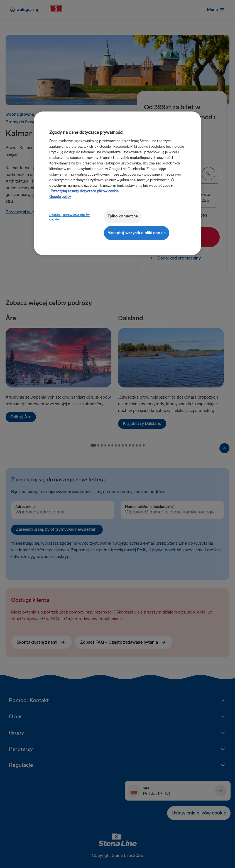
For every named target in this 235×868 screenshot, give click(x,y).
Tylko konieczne (123, 216)
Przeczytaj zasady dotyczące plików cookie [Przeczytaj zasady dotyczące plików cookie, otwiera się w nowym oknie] (85, 191)
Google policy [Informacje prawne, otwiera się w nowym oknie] (60, 197)
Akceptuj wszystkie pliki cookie (137, 233)
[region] (117, 183)
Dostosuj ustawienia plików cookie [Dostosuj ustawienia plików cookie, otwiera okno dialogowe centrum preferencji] (70, 217)
